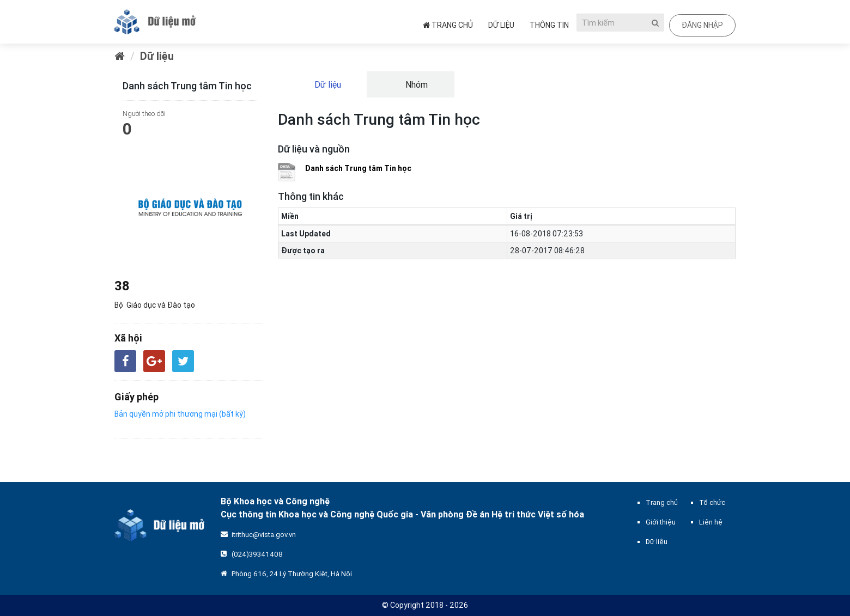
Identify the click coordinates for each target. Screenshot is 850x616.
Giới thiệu (661, 522)
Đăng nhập (702, 25)
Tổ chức (712, 502)
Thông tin (549, 25)
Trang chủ (448, 25)
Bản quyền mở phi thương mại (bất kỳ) (180, 414)
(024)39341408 (257, 554)
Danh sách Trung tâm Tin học (358, 168)
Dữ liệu (501, 25)
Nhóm (415, 84)
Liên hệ (711, 522)
